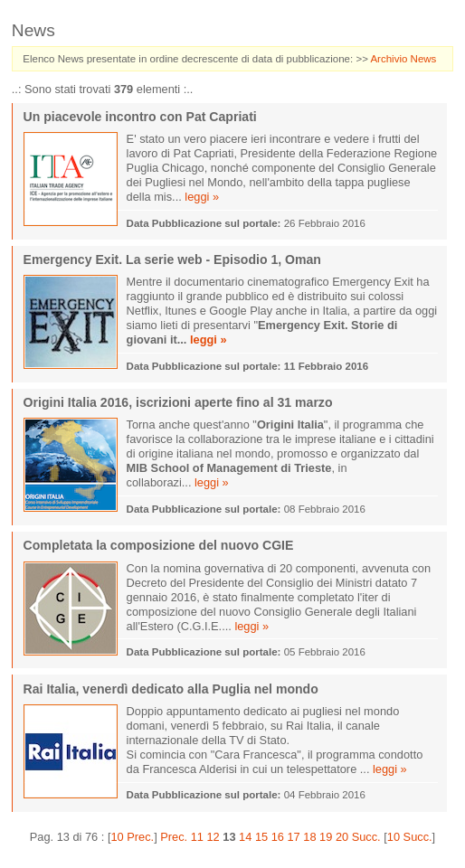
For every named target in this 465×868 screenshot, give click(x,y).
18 (309, 837)
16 (278, 837)
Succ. (366, 837)
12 (214, 837)
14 (245, 837)
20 (342, 837)
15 (261, 837)
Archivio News (403, 59)
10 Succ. (410, 837)
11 (197, 837)
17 (293, 837)
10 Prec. (132, 837)
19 (326, 837)
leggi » (202, 197)
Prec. (174, 837)
